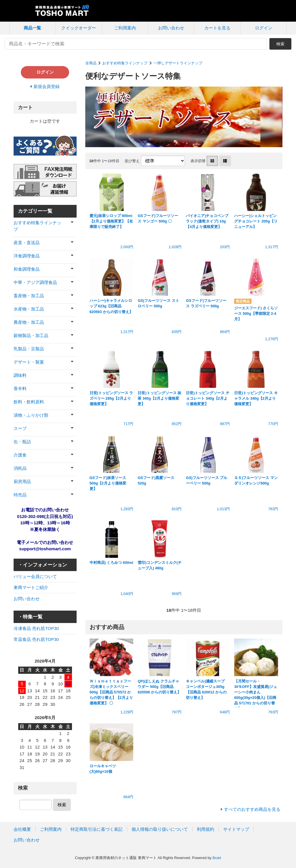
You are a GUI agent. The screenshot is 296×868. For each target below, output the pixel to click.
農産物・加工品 (29, 322)
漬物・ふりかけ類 (31, 415)
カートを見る (217, 28)
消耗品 (20, 468)
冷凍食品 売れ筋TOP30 (36, 628)
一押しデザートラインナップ (178, 63)
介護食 (20, 455)
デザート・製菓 (29, 362)
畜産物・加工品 (29, 296)
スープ (20, 428)
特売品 (20, 495)
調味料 (20, 375)
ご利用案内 (125, 28)
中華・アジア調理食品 (35, 282)
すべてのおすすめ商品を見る (252, 809)
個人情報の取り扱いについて (160, 829)
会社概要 (22, 829)
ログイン (264, 28)
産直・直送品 (27, 243)
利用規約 (206, 829)
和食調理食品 (27, 269)
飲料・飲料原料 (29, 402)
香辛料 (20, 389)
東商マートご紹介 (31, 587)
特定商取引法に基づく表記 (97, 829)
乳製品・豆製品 (29, 349)
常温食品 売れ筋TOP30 (36, 639)
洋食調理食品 (27, 256)
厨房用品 (22, 481)
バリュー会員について (35, 576)
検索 (280, 44)
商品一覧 (32, 28)
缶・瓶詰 (22, 442)
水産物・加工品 (29, 309)
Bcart (217, 858)
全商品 (91, 63)
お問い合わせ (171, 28)
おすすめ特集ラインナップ (125, 63)
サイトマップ (236, 829)
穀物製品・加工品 (31, 335)
